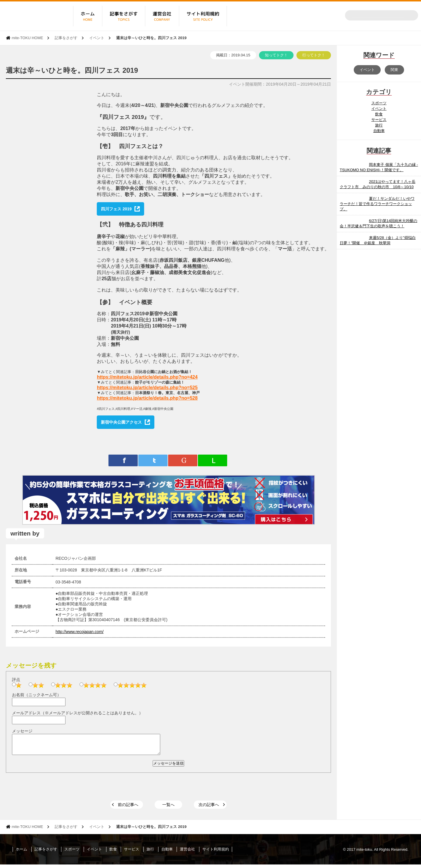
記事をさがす (66, 38)
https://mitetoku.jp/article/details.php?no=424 (147, 377)
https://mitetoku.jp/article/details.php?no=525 (147, 388)
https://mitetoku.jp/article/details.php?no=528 (147, 398)
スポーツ (379, 103)
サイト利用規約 (216, 853)
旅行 (379, 125)
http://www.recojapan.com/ (80, 632)
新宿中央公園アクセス (121, 422)
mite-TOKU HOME (27, 38)
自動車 (379, 131)
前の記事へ (128, 808)
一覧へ (168, 808)
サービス (379, 120)
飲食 (379, 114)
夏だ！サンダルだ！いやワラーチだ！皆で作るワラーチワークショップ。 (377, 204)
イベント (97, 38)
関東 (394, 70)
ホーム (21, 853)
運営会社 (187, 853)
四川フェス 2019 (116, 209)
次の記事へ (209, 808)
